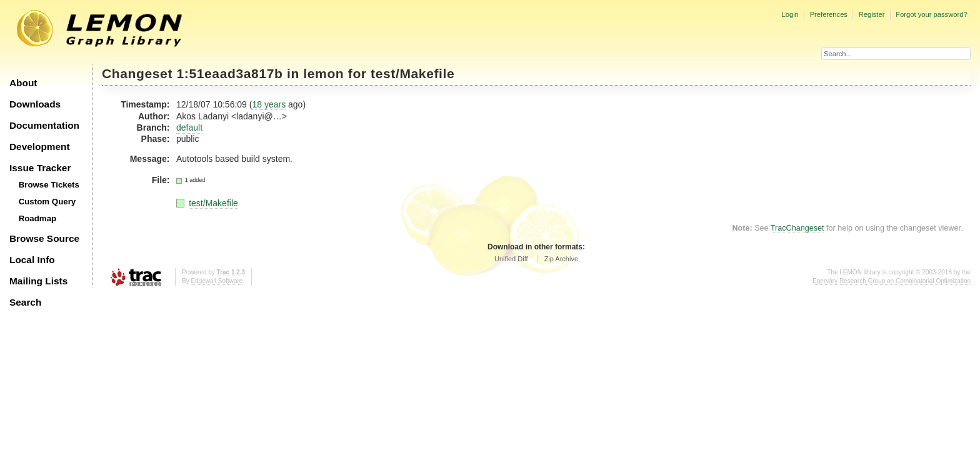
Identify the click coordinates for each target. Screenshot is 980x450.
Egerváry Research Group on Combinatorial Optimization (892, 281)
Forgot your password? (931, 14)
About (23, 83)
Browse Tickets (49, 185)
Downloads (35, 104)
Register (872, 14)
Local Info (32, 260)
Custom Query (47, 202)
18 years (269, 104)
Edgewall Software (217, 281)
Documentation (44, 125)
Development (40, 147)
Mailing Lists (38, 281)
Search (25, 302)
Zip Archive (561, 259)
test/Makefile (412, 73)
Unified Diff (511, 259)
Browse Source (44, 238)
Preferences (829, 14)
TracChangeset (797, 228)
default (189, 127)
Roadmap (38, 218)
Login (790, 14)
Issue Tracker (40, 168)
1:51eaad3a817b (230, 73)
